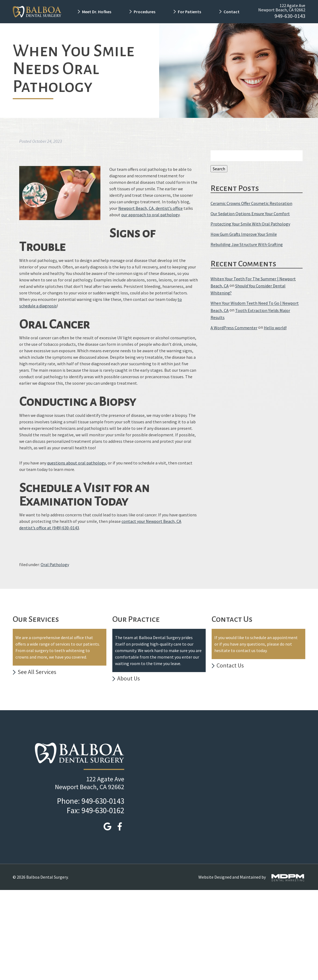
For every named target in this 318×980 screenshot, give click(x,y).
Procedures (145, 12)
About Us (129, 678)
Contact (232, 12)
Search (219, 169)
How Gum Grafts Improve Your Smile (244, 234)
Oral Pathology (55, 564)
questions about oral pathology (76, 463)
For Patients (189, 12)
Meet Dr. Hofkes (97, 12)
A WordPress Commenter (234, 328)
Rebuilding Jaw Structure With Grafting (247, 245)
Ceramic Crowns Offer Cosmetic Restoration (251, 203)
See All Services (37, 672)
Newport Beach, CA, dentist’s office (150, 208)
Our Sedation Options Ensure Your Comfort (250, 214)
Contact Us (230, 665)
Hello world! (275, 328)
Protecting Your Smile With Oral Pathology (250, 224)
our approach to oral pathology (150, 215)
